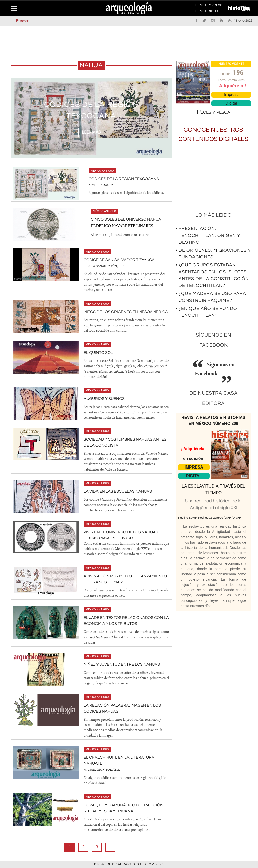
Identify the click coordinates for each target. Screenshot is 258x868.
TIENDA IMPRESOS (210, 6)
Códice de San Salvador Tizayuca (119, 260)
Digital (231, 103)
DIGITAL (194, 476)
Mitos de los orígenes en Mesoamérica (126, 312)
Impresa (231, 95)
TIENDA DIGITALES (210, 12)
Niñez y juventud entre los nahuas (122, 664)
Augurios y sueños (104, 399)
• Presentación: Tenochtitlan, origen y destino (208, 235)
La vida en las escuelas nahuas (118, 491)
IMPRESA (194, 467)
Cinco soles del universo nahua (126, 219)
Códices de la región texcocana (124, 179)
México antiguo (102, 171)
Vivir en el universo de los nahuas (121, 532)
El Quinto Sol (98, 353)
